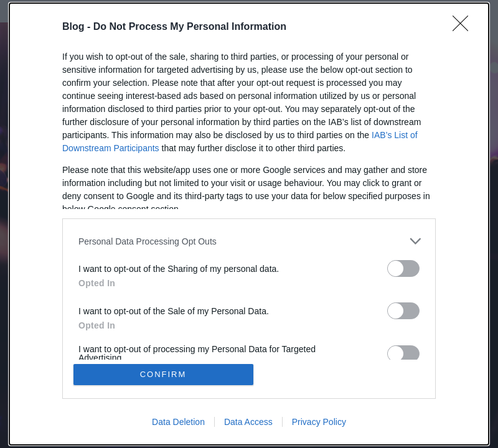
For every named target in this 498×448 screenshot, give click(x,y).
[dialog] (249, 224)
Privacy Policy (319, 422)
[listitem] (249, 241)
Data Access (248, 422)
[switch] (403, 268)
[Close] (464, 27)
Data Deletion (178, 422)
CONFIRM (163, 374)
